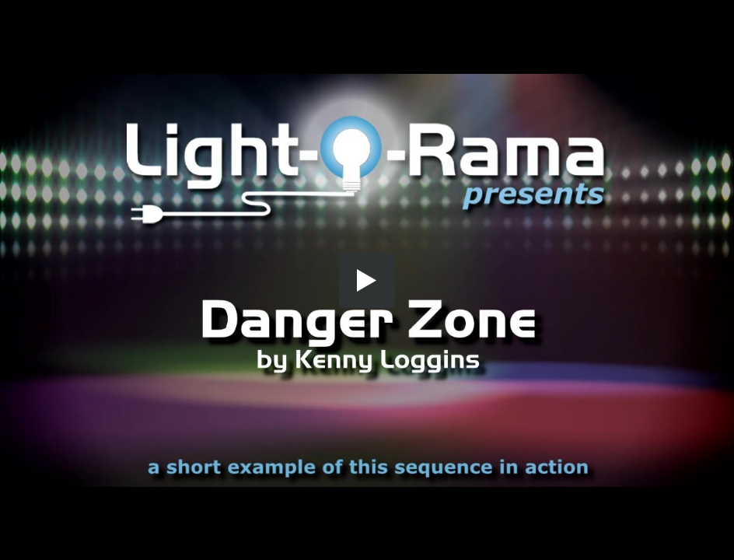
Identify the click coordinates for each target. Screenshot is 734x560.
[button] (367, 280)
